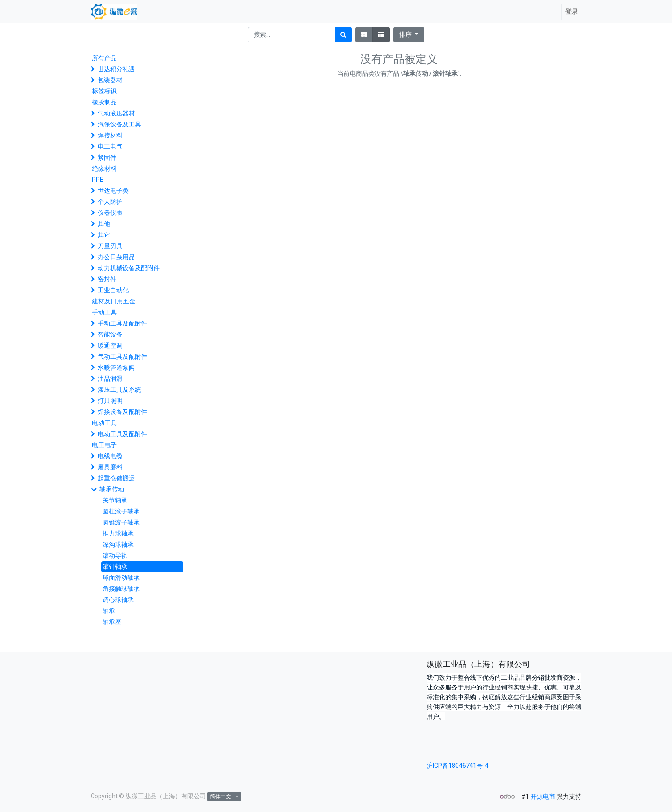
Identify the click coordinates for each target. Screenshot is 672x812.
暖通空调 (110, 345)
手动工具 (104, 312)
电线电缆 (110, 456)
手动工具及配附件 (122, 323)
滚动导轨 (115, 555)
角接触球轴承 (121, 589)
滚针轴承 (115, 567)
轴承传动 (112, 489)
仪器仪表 (110, 213)
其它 (104, 235)
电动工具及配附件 (122, 434)
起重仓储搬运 (116, 478)
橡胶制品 (104, 102)
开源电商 (543, 797)
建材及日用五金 (114, 301)
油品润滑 (110, 379)
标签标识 (104, 91)
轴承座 (112, 622)
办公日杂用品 (116, 257)
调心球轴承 (118, 600)
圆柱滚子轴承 (121, 511)
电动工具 (104, 423)
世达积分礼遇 (116, 69)
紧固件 (107, 157)
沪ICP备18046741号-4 (458, 766)
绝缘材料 (104, 169)
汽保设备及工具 (119, 124)
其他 (104, 224)
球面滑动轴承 (121, 578)
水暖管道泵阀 (116, 368)
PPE (98, 180)
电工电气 (110, 146)
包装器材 (110, 80)
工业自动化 (113, 290)
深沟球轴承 (118, 544)
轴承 (109, 611)
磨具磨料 (110, 467)
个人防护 (110, 202)
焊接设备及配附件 (122, 412)
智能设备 (110, 334)
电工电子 (104, 445)
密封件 (107, 279)
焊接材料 (110, 135)
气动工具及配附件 (122, 356)
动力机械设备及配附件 (129, 268)
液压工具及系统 (119, 390)
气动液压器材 (116, 113)
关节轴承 (115, 500)
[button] (409, 35)
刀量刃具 (110, 246)
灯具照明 (110, 401)
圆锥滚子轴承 (121, 522)
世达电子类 (113, 191)
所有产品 (104, 58)
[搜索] (343, 35)
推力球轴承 (118, 533)
